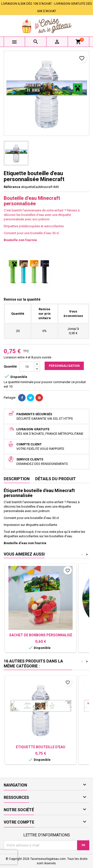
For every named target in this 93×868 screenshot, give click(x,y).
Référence (12, 187)
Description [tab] (17, 479)
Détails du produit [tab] (56, 479)
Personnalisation (64, 366)
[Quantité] (27, 367)
